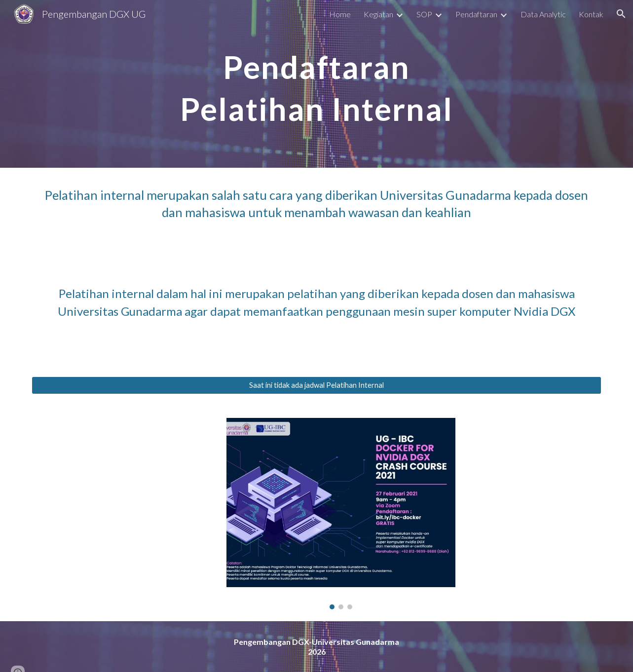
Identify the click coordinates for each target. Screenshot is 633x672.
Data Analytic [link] (543, 14)
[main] (316, 84)
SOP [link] (424, 14)
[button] (621, 14)
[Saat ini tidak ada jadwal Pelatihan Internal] (316, 385)
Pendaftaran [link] (476, 14)
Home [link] (340, 14)
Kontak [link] (591, 14)
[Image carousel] (341, 514)
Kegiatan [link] (378, 14)
